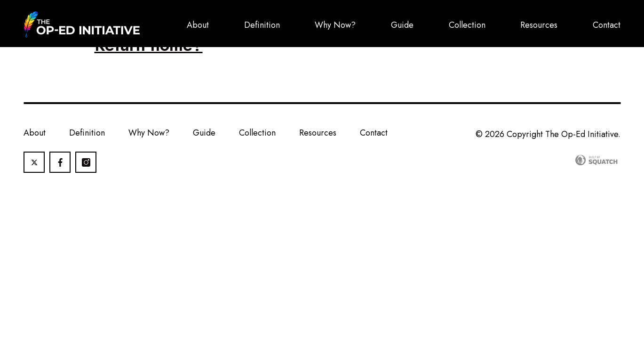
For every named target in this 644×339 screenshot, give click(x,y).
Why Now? (335, 25)
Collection (467, 25)
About (198, 25)
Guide (402, 25)
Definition (262, 25)
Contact (607, 25)
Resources (539, 25)
